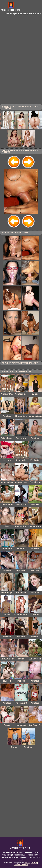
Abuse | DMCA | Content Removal (26, 864)
